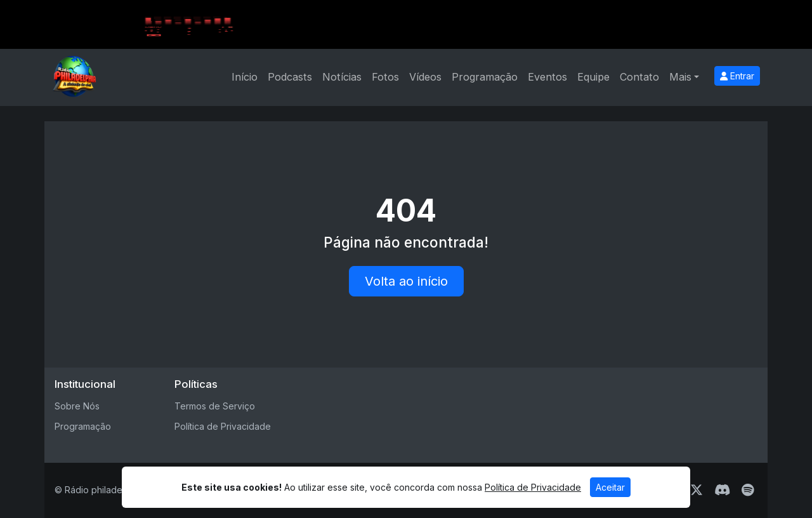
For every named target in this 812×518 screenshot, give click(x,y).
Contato (639, 77)
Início (245, 77)
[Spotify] (748, 490)
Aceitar (610, 487)
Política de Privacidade (223, 426)
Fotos (385, 77)
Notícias (342, 77)
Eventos (547, 77)
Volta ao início (406, 281)
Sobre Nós (77, 406)
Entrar (737, 76)
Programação (485, 77)
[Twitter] (697, 490)
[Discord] (722, 490)
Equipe (593, 77)
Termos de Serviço (215, 406)
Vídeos (425, 77)
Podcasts (290, 77)
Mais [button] (680, 77)
